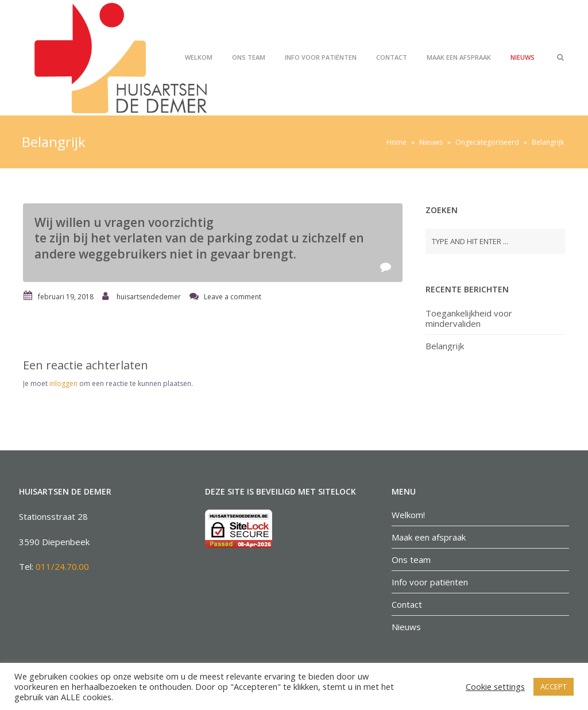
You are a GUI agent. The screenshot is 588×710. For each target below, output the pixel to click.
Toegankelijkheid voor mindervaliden (469, 318)
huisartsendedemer (149, 297)
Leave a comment (233, 297)
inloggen (63, 383)
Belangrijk (445, 346)
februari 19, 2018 (66, 297)
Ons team (249, 57)
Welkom (199, 57)
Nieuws (523, 57)
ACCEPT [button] (554, 686)
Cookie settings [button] (495, 686)
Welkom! (408, 515)
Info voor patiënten (321, 57)
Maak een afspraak (459, 57)
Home (396, 142)
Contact (392, 57)
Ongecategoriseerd (487, 142)
